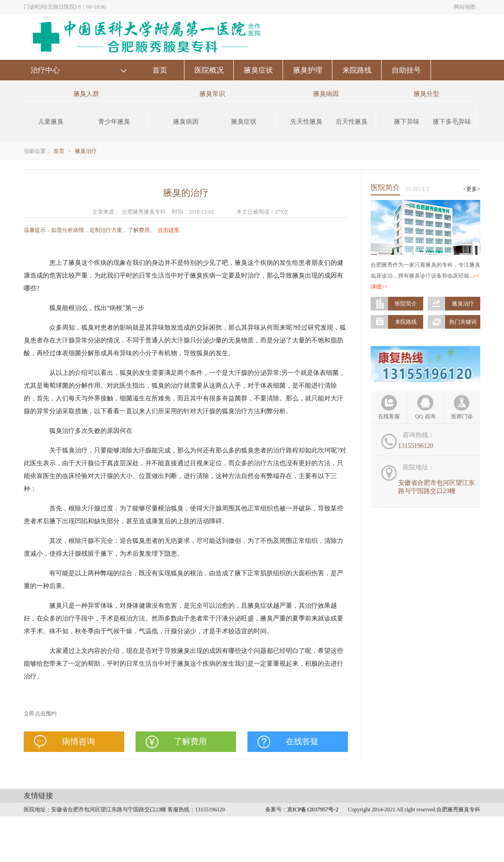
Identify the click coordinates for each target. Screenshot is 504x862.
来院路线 (357, 70)
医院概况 (209, 70)
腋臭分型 (426, 94)
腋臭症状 (258, 70)
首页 (160, 70)
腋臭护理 (308, 70)
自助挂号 (406, 70)
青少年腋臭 (114, 122)
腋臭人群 (86, 94)
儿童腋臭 (51, 122)
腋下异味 (407, 122)
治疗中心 (45, 70)
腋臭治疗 (86, 151)
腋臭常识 (212, 94)
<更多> (472, 189)
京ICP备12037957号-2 (313, 809)
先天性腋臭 (306, 122)
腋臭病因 (186, 122)
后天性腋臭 (352, 122)
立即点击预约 (40, 714)
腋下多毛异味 (452, 122)
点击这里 (168, 230)
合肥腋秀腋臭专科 (144, 212)
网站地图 (465, 7)
